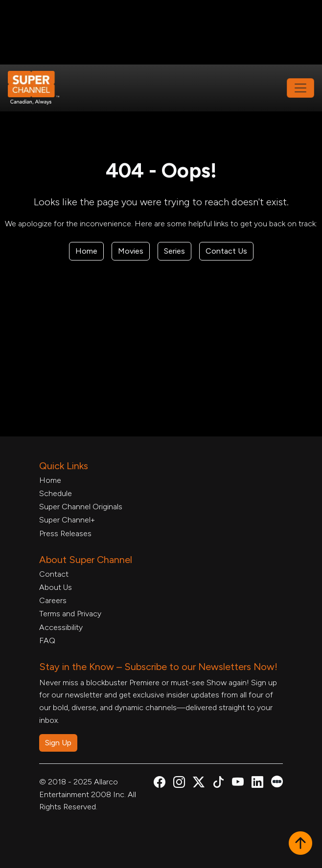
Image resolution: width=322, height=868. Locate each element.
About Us (56, 587)
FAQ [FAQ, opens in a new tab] (47, 640)
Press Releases (65, 533)
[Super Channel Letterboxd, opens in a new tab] (277, 781)
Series (174, 251)
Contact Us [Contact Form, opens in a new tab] (226, 251)
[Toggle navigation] (300, 88)
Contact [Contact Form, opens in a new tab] (54, 574)
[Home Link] (40, 88)
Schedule (56, 493)
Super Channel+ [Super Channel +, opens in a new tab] (67, 520)
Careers (53, 600)
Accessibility (61, 627)
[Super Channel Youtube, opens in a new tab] (238, 784)
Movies (131, 251)
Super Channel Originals (81, 507)
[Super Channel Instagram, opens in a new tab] (179, 784)
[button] (300, 844)
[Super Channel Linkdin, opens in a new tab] (257, 784)
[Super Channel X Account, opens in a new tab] (199, 784)
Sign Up (58, 743)
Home (86, 251)
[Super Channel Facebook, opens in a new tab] (160, 784)
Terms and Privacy (70, 614)
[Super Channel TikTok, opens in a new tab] (218, 784)
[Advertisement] (161, 32)
